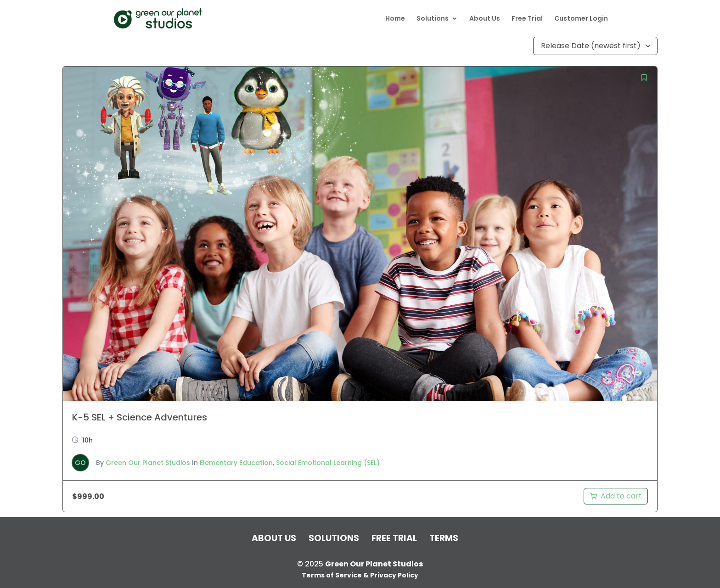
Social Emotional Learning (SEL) (328, 463)
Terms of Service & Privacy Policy (360, 575)
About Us (485, 19)
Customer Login (581, 19)
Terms (444, 538)
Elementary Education (236, 463)
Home (395, 19)
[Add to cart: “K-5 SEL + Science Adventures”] (616, 496)
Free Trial (527, 19)
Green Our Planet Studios (148, 463)
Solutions (433, 19)
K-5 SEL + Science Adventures (140, 417)
